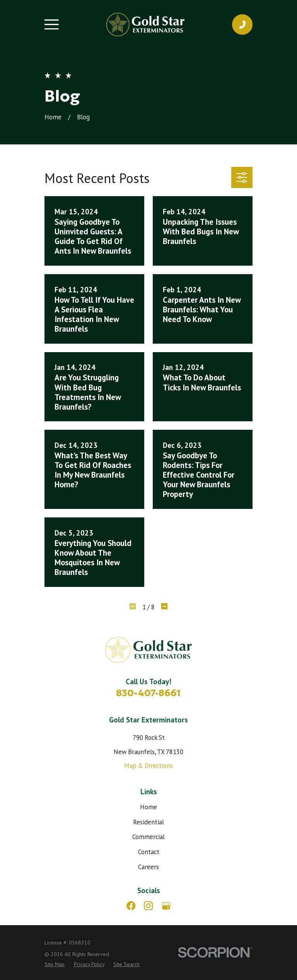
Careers (148, 867)
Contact (149, 852)
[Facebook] (131, 906)
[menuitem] (55, 964)
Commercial (148, 837)
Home (148, 807)
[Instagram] (148, 906)
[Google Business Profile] (166, 906)
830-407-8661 (148, 693)
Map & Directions (148, 766)
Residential (148, 822)
